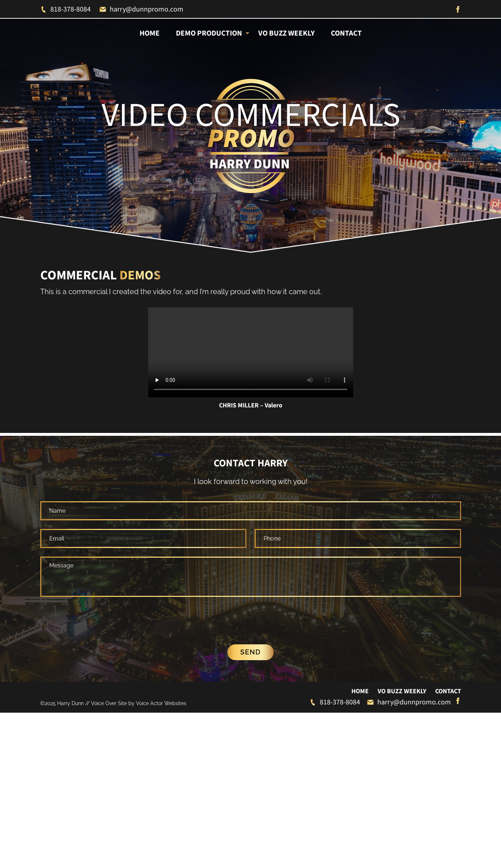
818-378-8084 (65, 9)
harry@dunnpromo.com (142, 9)
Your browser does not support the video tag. (251, 352)
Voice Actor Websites (161, 675)
